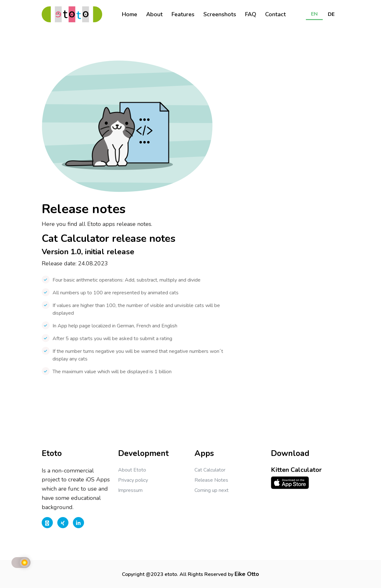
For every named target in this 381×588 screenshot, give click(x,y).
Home (130, 14)
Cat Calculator (210, 470)
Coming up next (212, 490)
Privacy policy (133, 480)
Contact (275, 14)
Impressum (130, 490)
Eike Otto (247, 574)
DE (331, 14)
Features (183, 14)
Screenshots (220, 14)
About (154, 14)
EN (314, 14)
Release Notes (211, 480)
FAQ (251, 14)
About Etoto (132, 470)
